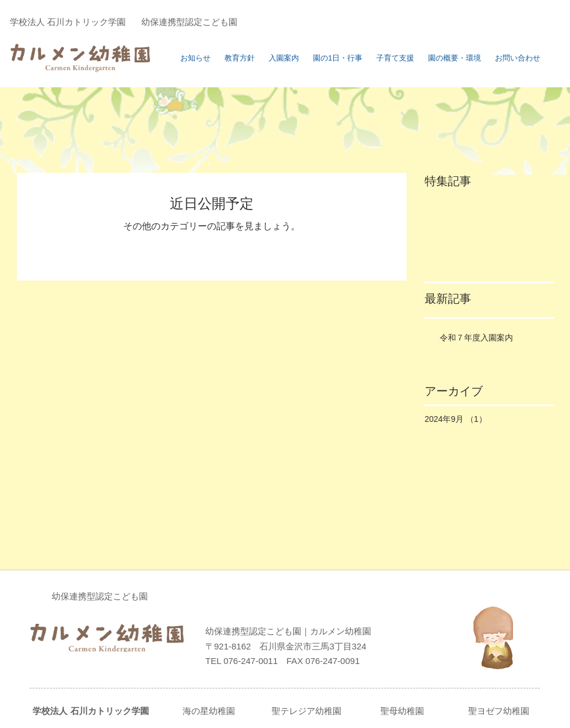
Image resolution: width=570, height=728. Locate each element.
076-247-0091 (332, 661)
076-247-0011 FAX (263, 661)
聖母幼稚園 (402, 711)
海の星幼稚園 (209, 711)
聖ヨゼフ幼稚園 (499, 711)
